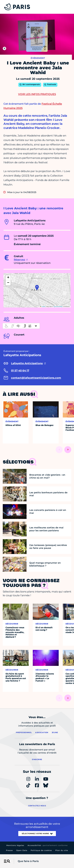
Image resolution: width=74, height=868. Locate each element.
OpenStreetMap (58, 307)
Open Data (22, 850)
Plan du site (62, 850)
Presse (9, 850)
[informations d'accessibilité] (21, 326)
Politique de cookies (41, 850)
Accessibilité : (48, 845)
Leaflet (43, 307)
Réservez (19, 260)
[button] (37, 288)
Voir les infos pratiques (37, 94)
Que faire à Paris (28, 861)
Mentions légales (15, 845)
